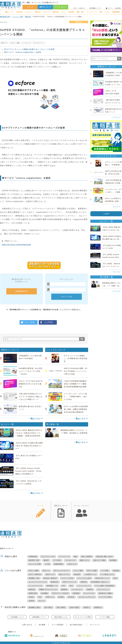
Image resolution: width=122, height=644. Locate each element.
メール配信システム (107, 574)
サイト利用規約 (58, 625)
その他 (47, 564)
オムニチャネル (89, 593)
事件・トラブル (105, 12)
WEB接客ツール (52, 586)
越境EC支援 (33, 593)
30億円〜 (87, 607)
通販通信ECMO (5, 17)
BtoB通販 (113, 560)
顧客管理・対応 (34, 560)
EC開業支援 (33, 557)
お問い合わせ (27, 625)
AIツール (42, 601)
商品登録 (116, 571)
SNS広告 (71, 597)
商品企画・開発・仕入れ (104, 557)
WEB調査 (76, 593)
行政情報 (71, 12)
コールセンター (27, 43)
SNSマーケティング (70, 582)
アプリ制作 (105, 571)
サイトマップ (95, 625)
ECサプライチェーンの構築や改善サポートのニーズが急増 (29, 49)
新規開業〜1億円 (34, 607)
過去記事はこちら (61, 617)
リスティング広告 (67, 578)
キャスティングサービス (87, 597)
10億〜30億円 (74, 607)
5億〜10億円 (61, 607)
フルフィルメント (103, 589)
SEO (115, 578)
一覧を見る (116, 117)
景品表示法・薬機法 (105, 593)
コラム (63, 12)
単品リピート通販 (99, 560)
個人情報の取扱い (77, 625)
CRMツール (50, 597)
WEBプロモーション (102, 578)
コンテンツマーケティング (38, 582)
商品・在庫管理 (87, 557)
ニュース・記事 (18, 17)
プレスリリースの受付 (83, 617)
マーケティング (92, 12)
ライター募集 (105, 617)
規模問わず (98, 607)
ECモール (47, 12)
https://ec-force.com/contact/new (16, 245)
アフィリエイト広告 (84, 578)
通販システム (85, 560)
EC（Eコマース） (39, 43)
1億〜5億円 (48, 607)
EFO (71, 586)
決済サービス (50, 574)
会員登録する (22, 291)
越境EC (46, 560)
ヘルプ (106, 214)
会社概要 (42, 625)
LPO (63, 586)
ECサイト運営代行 (35, 574)
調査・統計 (80, 12)
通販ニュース (9, 12)
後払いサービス (64, 574)
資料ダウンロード (45, 7)
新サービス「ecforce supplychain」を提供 (23, 52)
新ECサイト (5, 43)
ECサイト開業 (34, 571)
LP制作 (31, 597)
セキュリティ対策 (35, 564)
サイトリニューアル (48, 557)
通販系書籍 (116, 12)
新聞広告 (84, 582)
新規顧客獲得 (59, 564)
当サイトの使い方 (79, 8)
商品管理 (77, 574)
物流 (76, 557)
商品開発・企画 (34, 578)
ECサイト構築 (15, 43)
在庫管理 (90, 589)
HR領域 (31, 601)
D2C (40, 597)
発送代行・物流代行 (50, 578)
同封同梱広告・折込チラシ (100, 582)
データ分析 (57, 560)
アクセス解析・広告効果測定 (104, 586)
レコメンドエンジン (84, 586)
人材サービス (72, 564)
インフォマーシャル (35, 586)
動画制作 (64, 589)
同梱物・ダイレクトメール (48, 589)
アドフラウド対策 (105, 597)
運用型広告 (55, 582)
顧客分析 (32, 589)
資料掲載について (95, 8)
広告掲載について (17, 617)
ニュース (30, 7)
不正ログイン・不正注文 (60, 593)
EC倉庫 (61, 597)
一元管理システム (90, 574)
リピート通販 (78, 571)
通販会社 (38, 12)
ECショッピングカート (62, 571)
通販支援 (56, 12)
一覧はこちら (35, 419)
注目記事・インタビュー (24, 12)
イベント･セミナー (61, 7)
